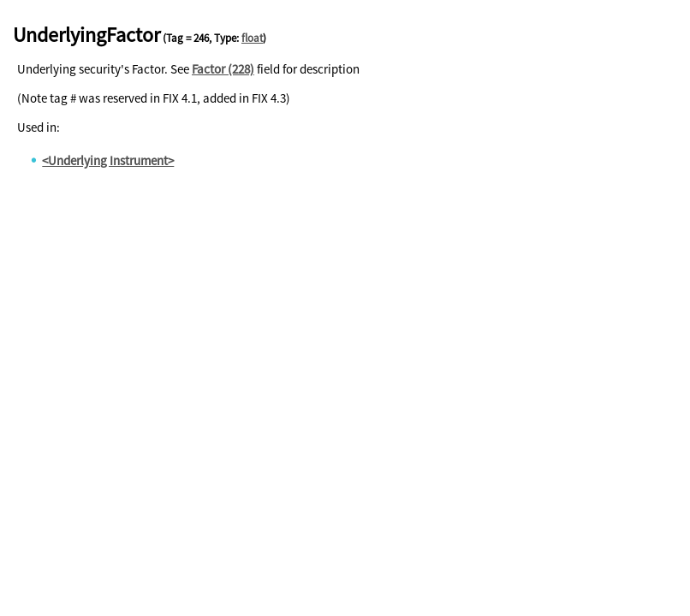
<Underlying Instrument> (108, 160)
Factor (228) (223, 69)
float (252, 38)
